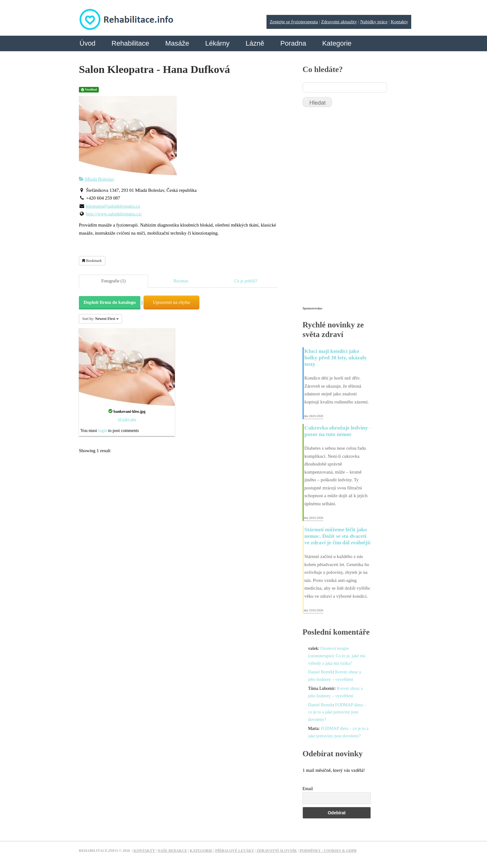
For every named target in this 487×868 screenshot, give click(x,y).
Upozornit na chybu (171, 302)
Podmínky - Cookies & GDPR (328, 851)
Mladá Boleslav (97, 179)
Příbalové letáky (235, 851)
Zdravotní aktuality (339, 22)
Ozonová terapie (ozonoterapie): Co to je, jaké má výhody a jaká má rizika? (337, 656)
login (103, 431)
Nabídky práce (374, 22)
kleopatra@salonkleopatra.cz (113, 206)
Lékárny (217, 43)
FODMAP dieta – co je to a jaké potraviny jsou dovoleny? (337, 712)
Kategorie (337, 43)
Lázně (255, 43)
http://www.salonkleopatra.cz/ (114, 214)
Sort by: (100, 319)
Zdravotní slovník (277, 851)
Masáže (177, 43)
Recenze (181, 281)
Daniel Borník (321, 672)
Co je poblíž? (246, 281)
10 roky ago (127, 419)
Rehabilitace (130, 43)
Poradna (293, 43)
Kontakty (399, 22)
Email (308, 789)
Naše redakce (172, 851)
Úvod (87, 43)
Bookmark (92, 261)
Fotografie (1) (113, 281)
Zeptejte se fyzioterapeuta (294, 22)
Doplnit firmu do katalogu (110, 302)
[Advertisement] (349, 209)
